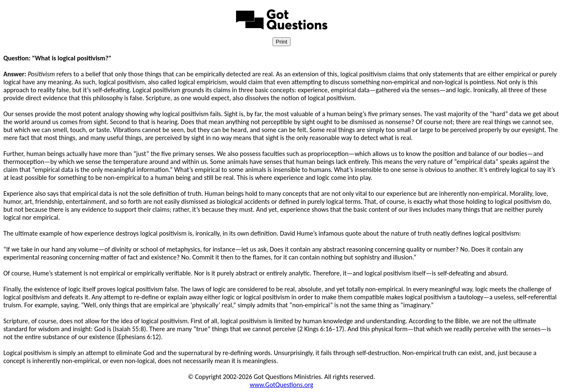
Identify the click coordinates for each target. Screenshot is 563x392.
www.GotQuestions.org (282, 385)
